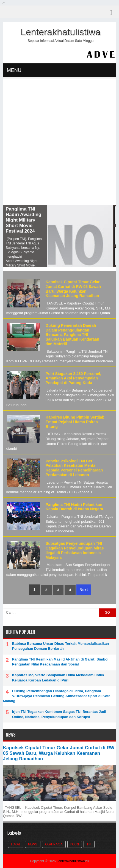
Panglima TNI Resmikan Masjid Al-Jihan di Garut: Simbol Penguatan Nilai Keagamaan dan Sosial (60, 662)
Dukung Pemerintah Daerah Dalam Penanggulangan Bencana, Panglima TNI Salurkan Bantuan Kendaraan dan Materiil (72, 335)
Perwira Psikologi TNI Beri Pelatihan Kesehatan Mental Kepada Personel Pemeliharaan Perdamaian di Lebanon (74, 468)
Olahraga (54, 844)
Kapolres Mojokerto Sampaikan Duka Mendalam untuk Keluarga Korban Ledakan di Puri (58, 677)
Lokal (16, 844)
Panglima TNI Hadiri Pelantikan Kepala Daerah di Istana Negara (74, 507)
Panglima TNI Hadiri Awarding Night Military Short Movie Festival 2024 (23, 220)
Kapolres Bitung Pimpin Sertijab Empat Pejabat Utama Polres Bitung (75, 422)
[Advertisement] (59, 142)
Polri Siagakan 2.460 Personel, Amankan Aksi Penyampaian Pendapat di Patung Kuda (73, 378)
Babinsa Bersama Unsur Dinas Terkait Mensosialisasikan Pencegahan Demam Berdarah (60, 646)
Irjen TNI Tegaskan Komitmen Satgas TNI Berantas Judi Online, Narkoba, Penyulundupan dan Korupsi (59, 714)
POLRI (75, 844)
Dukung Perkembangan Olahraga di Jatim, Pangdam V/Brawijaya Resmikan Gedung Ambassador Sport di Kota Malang (57, 696)
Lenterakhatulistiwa (71, 861)
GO (107, 613)
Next (84, 590)
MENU (14, 70)
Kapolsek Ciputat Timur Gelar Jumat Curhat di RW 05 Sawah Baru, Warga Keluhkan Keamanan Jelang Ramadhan (73, 289)
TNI (89, 844)
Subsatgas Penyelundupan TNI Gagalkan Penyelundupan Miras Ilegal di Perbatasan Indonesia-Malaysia (75, 550)
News (33, 844)
